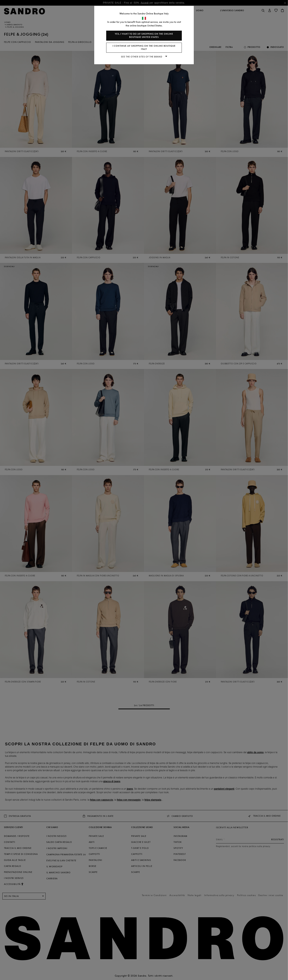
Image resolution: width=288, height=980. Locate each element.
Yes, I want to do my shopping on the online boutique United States (144, 36)
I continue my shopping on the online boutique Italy (144, 48)
